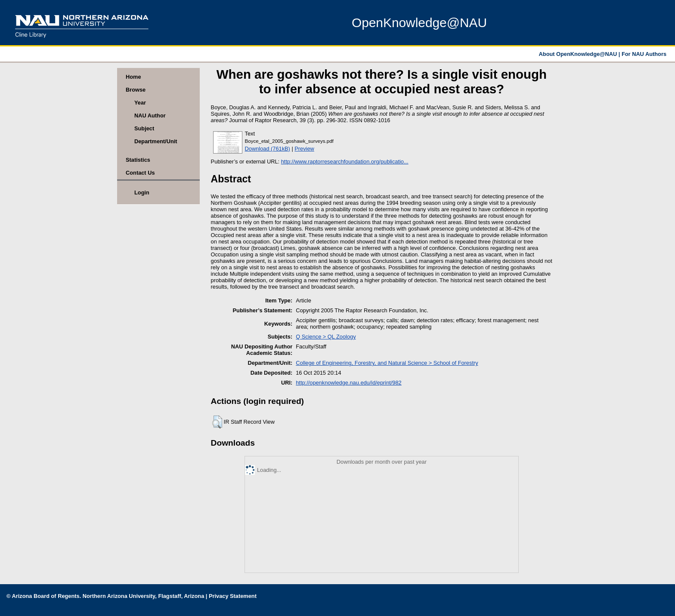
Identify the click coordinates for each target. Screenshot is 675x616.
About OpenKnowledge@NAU (579, 54)
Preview (304, 149)
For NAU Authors (644, 54)
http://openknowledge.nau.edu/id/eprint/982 (348, 383)
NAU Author (150, 115)
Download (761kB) (268, 149)
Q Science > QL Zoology (326, 337)
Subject (144, 128)
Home (133, 77)
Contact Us (140, 173)
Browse (136, 90)
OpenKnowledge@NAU (419, 23)
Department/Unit (156, 141)
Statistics (138, 160)
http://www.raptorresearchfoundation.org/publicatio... (345, 162)
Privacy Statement (233, 596)
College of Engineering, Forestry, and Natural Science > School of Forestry (387, 363)
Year (140, 103)
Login (142, 192)
